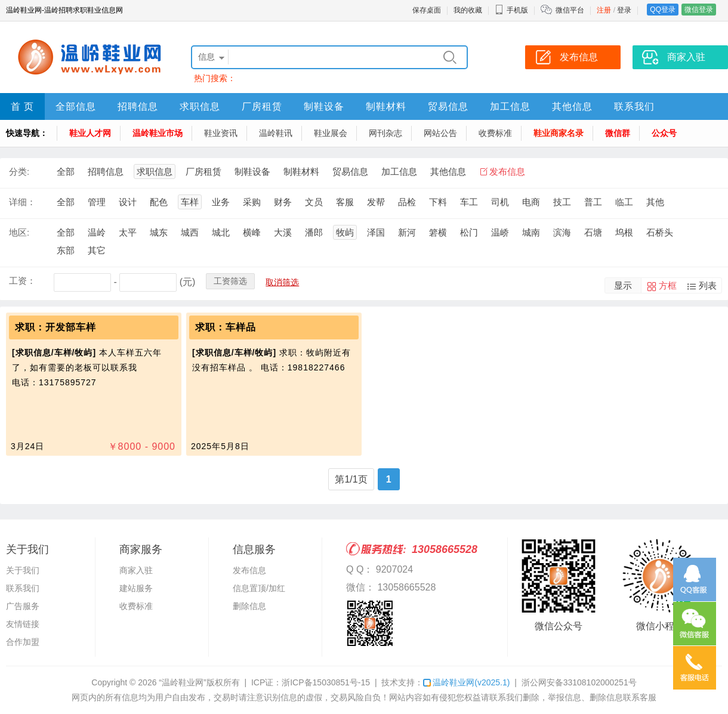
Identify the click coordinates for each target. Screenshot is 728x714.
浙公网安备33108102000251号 (579, 682)
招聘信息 (138, 106)
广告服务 (23, 606)
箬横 (438, 232)
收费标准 (495, 133)
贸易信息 (448, 106)
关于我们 (23, 570)
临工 (624, 202)
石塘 (593, 232)
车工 (469, 202)
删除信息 (249, 606)
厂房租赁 (262, 106)
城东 (159, 232)
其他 (655, 202)
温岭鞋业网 (466, 682)
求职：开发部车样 (55, 327)
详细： (22, 202)
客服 (345, 202)
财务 (283, 202)
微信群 (618, 133)
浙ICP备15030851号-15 (326, 682)
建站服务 (136, 588)
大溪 (283, 232)
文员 (314, 202)
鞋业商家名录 (559, 133)
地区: (19, 232)
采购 (252, 202)
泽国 (376, 232)
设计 (128, 202)
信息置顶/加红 (259, 588)
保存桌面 (427, 10)
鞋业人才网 (90, 133)
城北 (221, 232)
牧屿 (345, 232)
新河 (407, 232)
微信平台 (570, 10)
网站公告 (440, 133)
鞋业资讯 (221, 133)
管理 (97, 202)
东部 (66, 250)
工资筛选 (230, 281)
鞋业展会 (331, 133)
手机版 (511, 10)
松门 (469, 232)
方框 (668, 285)
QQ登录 (663, 10)
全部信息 (76, 106)
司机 (500, 202)
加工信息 (510, 106)
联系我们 (634, 106)
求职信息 (200, 106)
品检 (407, 202)
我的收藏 (468, 10)
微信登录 (699, 10)
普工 (593, 202)
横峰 (252, 232)
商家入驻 (136, 570)
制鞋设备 (324, 106)
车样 (190, 202)
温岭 (97, 232)
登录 (624, 10)
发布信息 (507, 171)
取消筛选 (282, 282)
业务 (221, 202)
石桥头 (660, 232)
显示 (623, 285)
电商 (531, 202)
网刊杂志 (385, 133)
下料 (438, 202)
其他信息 (572, 106)
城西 (190, 232)
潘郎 (314, 232)
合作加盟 (23, 642)
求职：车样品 (226, 327)
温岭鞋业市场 (158, 133)
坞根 (624, 232)
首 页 (22, 106)
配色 (159, 202)
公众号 (664, 133)
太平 (128, 232)
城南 (531, 232)
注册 (604, 10)
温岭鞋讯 (276, 133)
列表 (708, 285)
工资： (22, 281)
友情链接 (23, 624)
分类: (19, 171)
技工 (562, 202)
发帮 (376, 202)
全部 (66, 171)
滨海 (562, 232)
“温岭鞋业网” (182, 682)
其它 (97, 250)
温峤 (500, 232)
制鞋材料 (386, 106)
